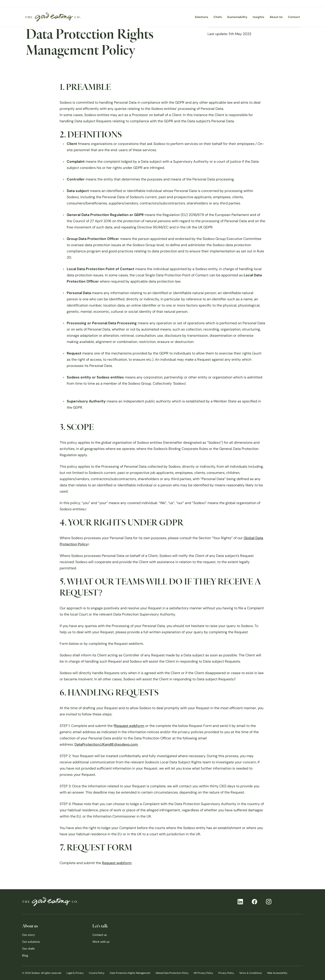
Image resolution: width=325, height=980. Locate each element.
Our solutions (31, 942)
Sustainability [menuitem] (237, 17)
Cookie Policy (97, 973)
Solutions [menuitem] (202, 17)
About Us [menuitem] (276, 17)
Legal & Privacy (75, 973)
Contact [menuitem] (294, 17)
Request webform (129, 726)
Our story (28, 935)
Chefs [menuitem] (218, 17)
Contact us (100, 935)
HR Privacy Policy (203, 973)
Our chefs (28, 949)
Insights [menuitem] (258, 17)
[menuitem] (53, 17)
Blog (25, 955)
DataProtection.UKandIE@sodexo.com (106, 744)
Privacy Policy (226, 973)
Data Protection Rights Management (130, 973)
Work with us (101, 942)
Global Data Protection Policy (172, 973)
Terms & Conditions (251, 973)
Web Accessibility (277, 973)
